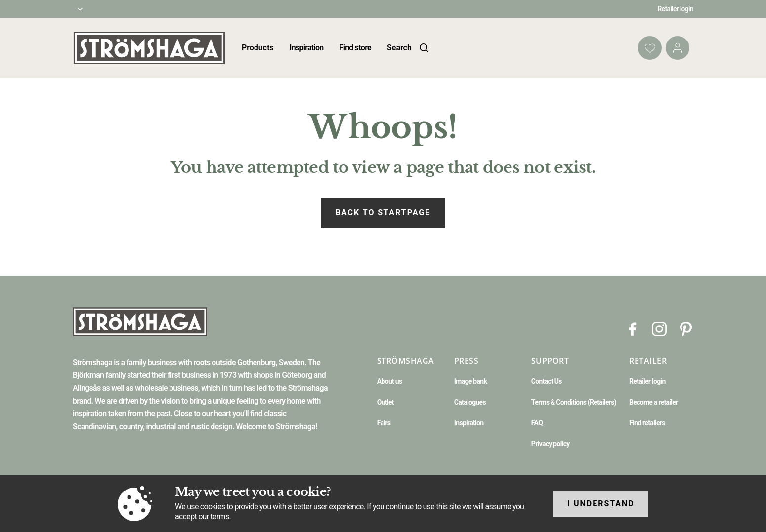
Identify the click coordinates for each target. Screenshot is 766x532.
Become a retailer (654, 402)
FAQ (537, 423)
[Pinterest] (686, 328)
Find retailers (647, 423)
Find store (355, 48)
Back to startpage (383, 213)
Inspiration (307, 48)
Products (258, 48)
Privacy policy (551, 444)
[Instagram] (659, 328)
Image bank (470, 381)
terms (220, 516)
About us (390, 381)
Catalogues (470, 402)
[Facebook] (633, 328)
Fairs (384, 423)
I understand (601, 504)
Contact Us (547, 381)
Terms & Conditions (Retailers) (574, 402)
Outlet (385, 402)
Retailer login (676, 9)
